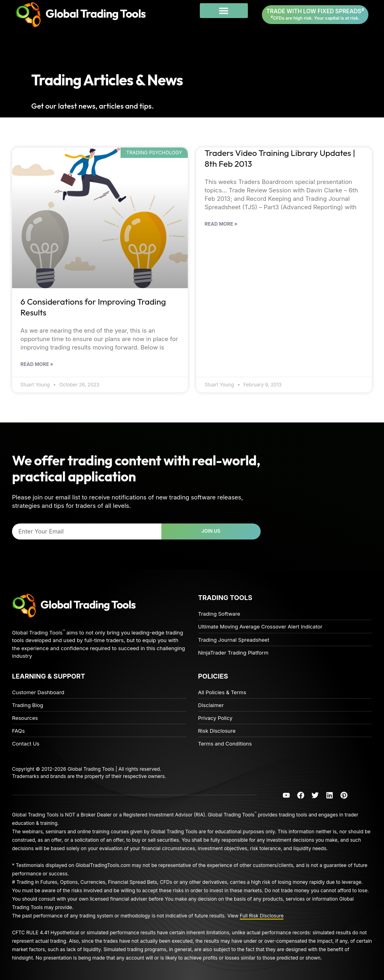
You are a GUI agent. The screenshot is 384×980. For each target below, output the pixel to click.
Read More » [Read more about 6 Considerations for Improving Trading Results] (37, 365)
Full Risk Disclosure (262, 916)
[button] (224, 11)
